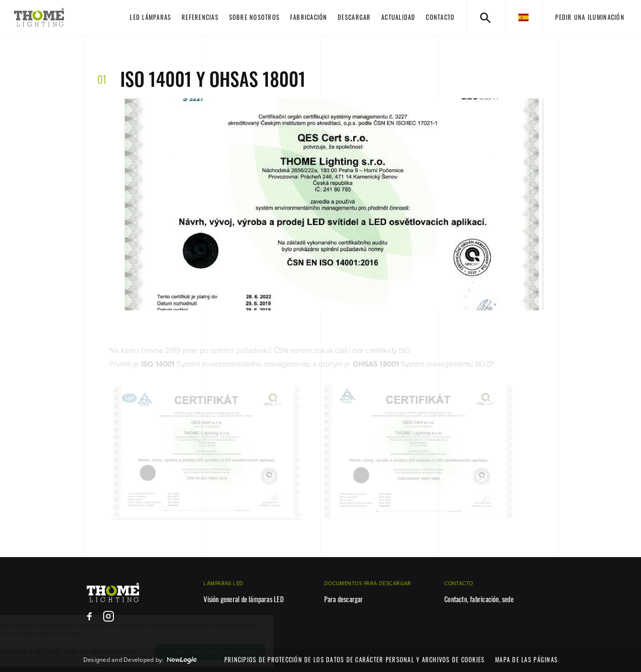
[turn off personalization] (137, 651)
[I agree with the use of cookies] (247, 652)
